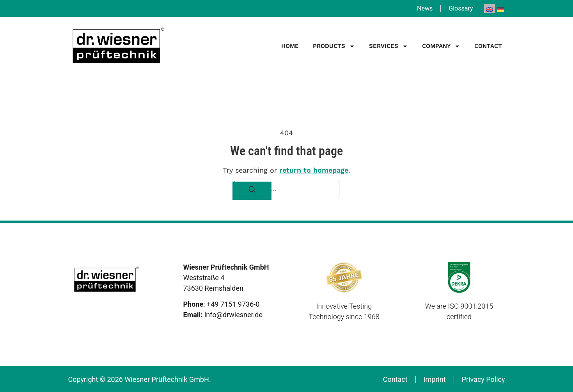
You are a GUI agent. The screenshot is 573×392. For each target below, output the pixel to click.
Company (441, 46)
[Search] (252, 191)
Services (389, 46)
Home (290, 46)
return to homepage (314, 170)
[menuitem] (490, 9)
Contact (488, 46)
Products (334, 46)
